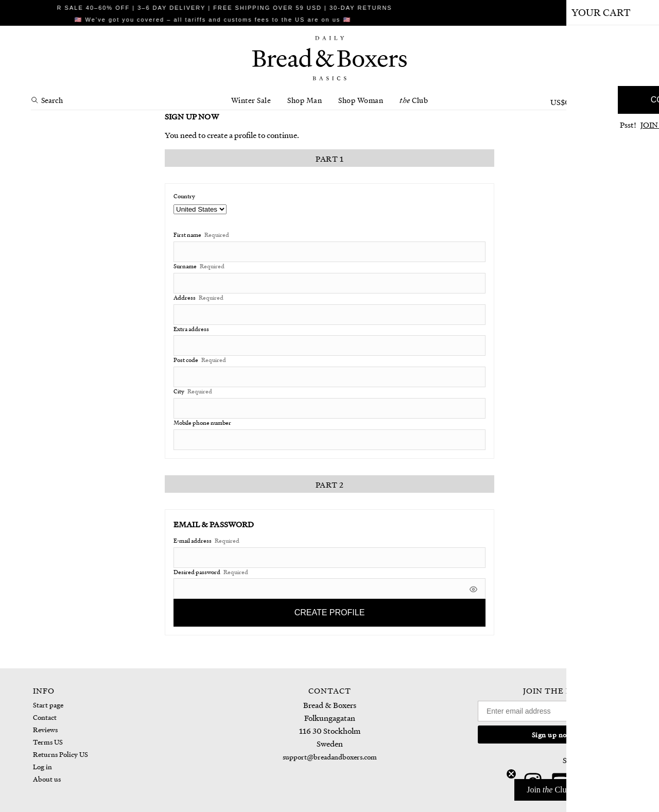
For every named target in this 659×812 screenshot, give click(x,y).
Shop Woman (361, 100)
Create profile (330, 612)
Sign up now (552, 735)
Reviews (45, 729)
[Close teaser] (511, 774)
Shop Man (305, 100)
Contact (45, 717)
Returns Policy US (60, 754)
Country (184, 196)
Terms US (48, 742)
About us (47, 779)
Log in (42, 766)
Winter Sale (251, 100)
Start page (48, 705)
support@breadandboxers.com (330, 757)
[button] (581, 790)
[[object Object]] (473, 588)
